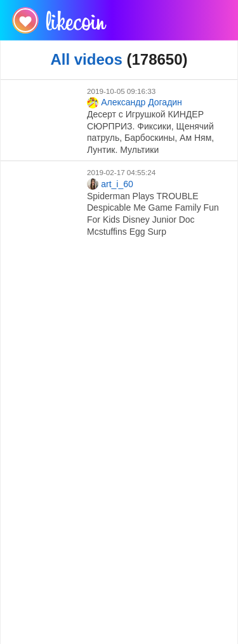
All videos (86, 59)
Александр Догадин (135, 103)
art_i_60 (110, 184)
